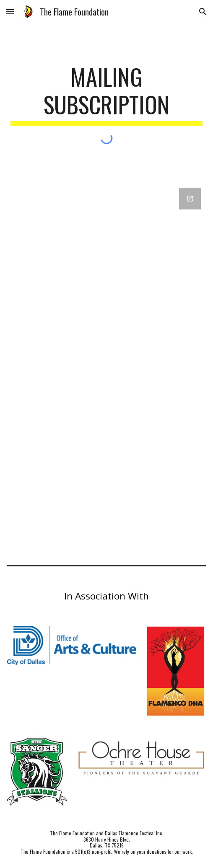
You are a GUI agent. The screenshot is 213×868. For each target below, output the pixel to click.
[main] (106, 94)
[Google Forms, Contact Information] (106, 365)
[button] (10, 12)
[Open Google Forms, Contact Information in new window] (190, 199)
